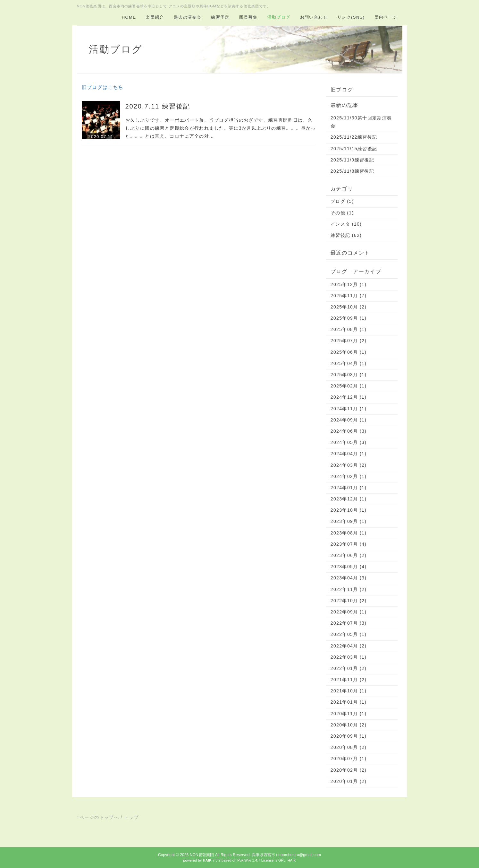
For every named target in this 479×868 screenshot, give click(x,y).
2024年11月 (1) (349, 409)
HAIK (292, 860)
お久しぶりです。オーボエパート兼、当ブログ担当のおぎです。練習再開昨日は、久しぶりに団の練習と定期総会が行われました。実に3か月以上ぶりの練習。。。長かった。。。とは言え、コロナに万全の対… (221, 128)
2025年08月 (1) (349, 329)
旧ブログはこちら (103, 87)
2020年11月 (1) (349, 714)
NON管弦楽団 (202, 855)
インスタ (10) (346, 224)
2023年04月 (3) (349, 578)
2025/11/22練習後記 (354, 137)
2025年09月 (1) (349, 318)
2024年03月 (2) (349, 465)
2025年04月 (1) (349, 363)
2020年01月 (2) (349, 781)
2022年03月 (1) (349, 657)
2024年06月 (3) (349, 431)
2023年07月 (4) (349, 544)
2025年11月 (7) (349, 296)
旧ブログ (342, 90)
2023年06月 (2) (349, 555)
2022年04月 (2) (349, 646)
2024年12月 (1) (349, 397)
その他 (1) (342, 213)
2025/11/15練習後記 (354, 149)
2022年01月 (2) (349, 668)
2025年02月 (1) (349, 386)
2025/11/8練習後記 (352, 171)
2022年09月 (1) (349, 612)
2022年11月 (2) (349, 589)
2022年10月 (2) (349, 601)
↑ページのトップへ (98, 817)
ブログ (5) (342, 201)
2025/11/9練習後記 (352, 160)
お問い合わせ (314, 17)
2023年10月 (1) (349, 510)
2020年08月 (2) (349, 747)
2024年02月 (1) (349, 476)
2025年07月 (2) (349, 341)
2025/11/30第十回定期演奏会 (361, 122)
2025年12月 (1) (349, 284)
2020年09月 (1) (349, 736)
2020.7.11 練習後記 (158, 106)
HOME (129, 17)
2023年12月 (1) (349, 499)
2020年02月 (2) (349, 770)
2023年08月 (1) (349, 533)
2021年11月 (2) (349, 680)
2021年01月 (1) (349, 702)
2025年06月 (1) (349, 352)
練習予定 (220, 17)
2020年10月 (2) (349, 725)
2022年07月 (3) (349, 623)
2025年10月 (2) (349, 307)
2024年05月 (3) (349, 442)
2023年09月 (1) (349, 521)
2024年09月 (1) (349, 420)
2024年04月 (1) (349, 454)
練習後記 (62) (346, 235)
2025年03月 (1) (349, 375)
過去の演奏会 (188, 17)
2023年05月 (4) (349, 567)
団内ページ (386, 17)
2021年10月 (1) (349, 691)
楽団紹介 (155, 17)
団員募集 (248, 17)
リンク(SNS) (351, 17)
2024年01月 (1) (349, 488)
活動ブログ (279, 17)
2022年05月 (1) (349, 634)
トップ (131, 817)
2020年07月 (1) (349, 759)
